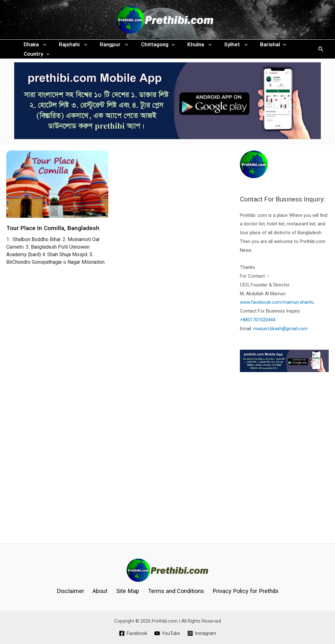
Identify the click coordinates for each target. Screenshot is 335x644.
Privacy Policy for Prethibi (242, 591)
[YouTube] (167, 633)
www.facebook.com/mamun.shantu (277, 315)
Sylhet (225, 48)
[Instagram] (202, 633)
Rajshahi (70, 48)
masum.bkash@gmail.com (281, 341)
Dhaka (34, 48)
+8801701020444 (258, 332)
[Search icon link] (321, 56)
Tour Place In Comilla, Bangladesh (53, 241)
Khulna (191, 48)
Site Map (127, 591)
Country (36, 63)
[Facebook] (133, 633)
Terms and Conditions (173, 591)
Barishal (261, 48)
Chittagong (151, 48)
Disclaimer (73, 591)
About (101, 591)
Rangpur (109, 48)
